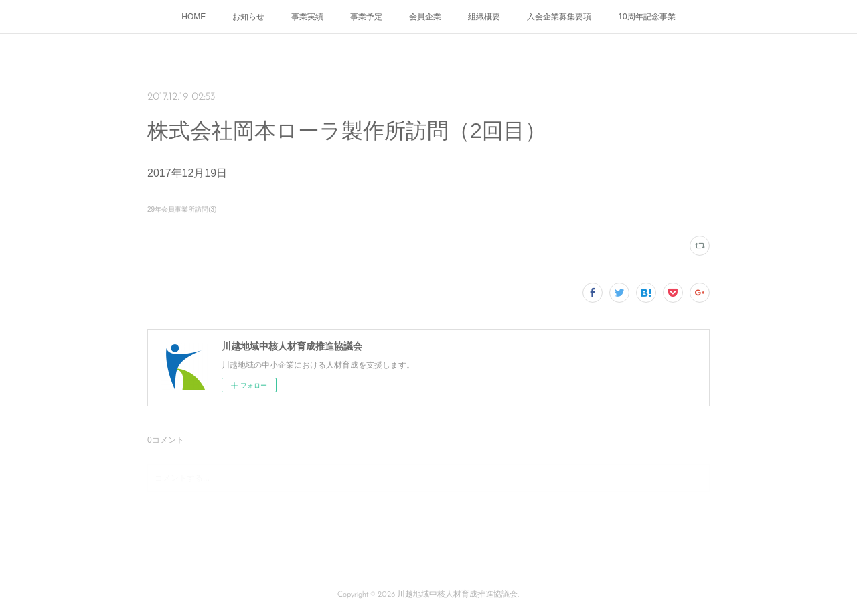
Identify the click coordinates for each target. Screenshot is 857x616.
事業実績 (307, 17)
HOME (193, 17)
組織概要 (484, 17)
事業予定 (366, 17)
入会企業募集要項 (559, 17)
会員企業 (425, 17)
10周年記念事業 (646, 17)
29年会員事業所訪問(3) (182, 209)
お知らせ (248, 17)
